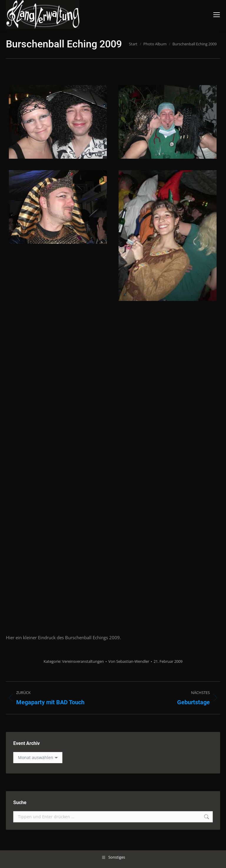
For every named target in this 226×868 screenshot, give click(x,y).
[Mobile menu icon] (217, 15)
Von (129, 661)
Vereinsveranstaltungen (83, 661)
